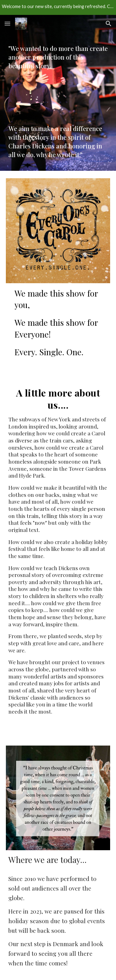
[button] (7, 23)
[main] (58, 60)
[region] (58, 7)
